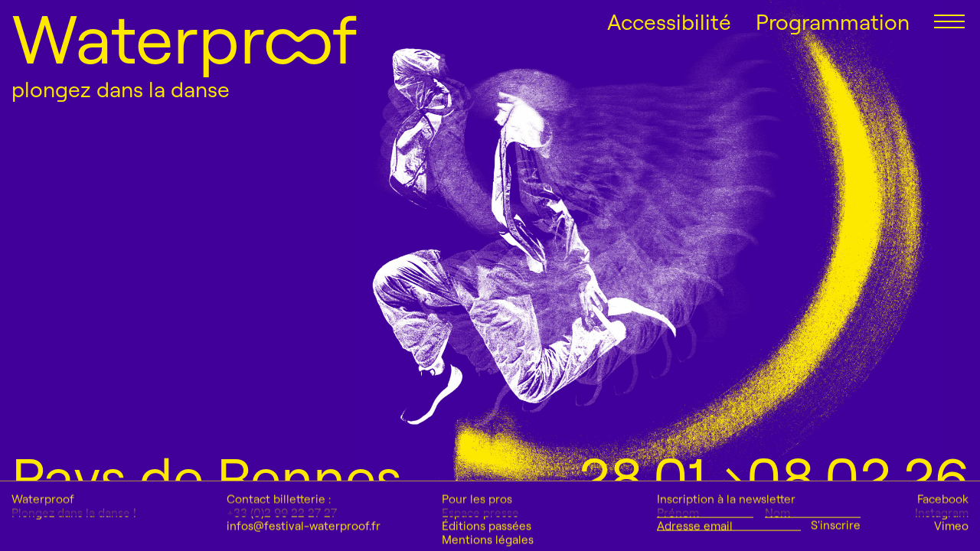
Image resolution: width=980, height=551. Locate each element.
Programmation (833, 22)
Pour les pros (477, 535)
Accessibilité (669, 22)
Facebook (943, 535)
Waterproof (184, 38)
